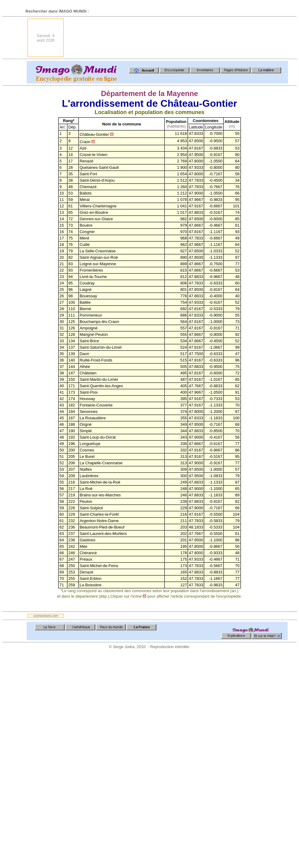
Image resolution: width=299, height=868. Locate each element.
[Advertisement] (265, 38)
